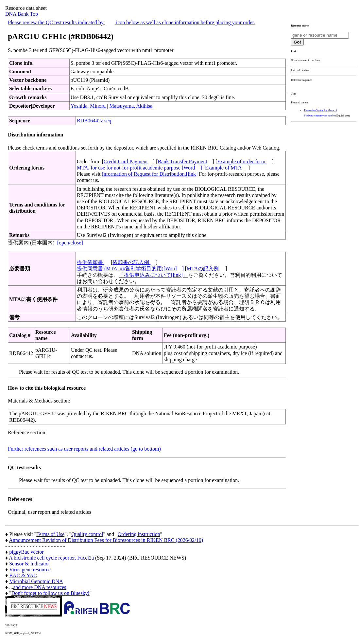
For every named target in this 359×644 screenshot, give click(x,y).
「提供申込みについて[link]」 (153, 275)
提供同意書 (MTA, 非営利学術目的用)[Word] (130, 268)
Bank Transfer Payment (183, 161)
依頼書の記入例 (131, 262)
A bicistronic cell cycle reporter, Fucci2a (51, 558)
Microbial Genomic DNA (36, 581)
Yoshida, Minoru (88, 106)
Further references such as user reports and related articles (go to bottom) (84, 449)
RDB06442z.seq (94, 121)
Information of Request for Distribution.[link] (150, 174)
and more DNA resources (40, 587)
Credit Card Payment (126, 161)
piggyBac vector (26, 552)
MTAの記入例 (203, 268)
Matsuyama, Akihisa (131, 106)
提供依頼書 (91, 262)
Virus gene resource (30, 570)
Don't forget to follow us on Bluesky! (51, 593)
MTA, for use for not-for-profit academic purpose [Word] (139, 168)
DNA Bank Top (22, 14)
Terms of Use (50, 534)
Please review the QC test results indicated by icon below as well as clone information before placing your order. (131, 22)
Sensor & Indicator (29, 564)
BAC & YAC (23, 575)
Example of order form (242, 161)
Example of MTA (224, 168)
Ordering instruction (139, 534)
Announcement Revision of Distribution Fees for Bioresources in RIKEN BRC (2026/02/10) (106, 540)
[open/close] (70, 243)
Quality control (87, 534)
